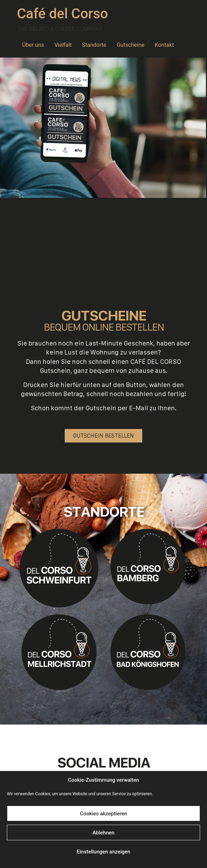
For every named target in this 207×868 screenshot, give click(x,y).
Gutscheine (130, 45)
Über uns (33, 45)
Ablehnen (103, 833)
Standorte (94, 45)
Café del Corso (62, 14)
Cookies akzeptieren (103, 814)
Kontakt (164, 45)
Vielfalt (63, 45)
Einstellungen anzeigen (104, 852)
